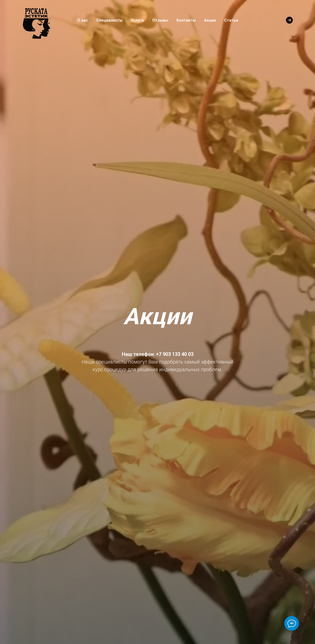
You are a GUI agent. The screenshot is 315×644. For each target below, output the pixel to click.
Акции (210, 20)
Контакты (186, 20)
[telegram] (289, 20)
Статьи (231, 20)
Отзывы (160, 20)
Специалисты (109, 20)
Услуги (137, 20)
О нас (83, 20)
